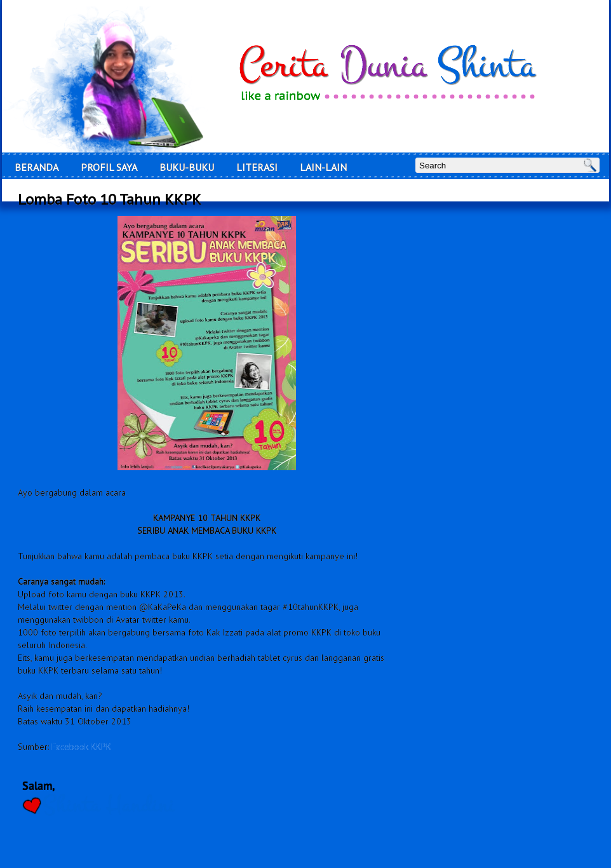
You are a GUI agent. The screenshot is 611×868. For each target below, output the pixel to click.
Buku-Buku (187, 167)
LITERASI (257, 167)
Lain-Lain (323, 167)
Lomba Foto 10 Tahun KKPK (110, 200)
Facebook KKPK (81, 747)
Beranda (37, 167)
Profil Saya (109, 167)
